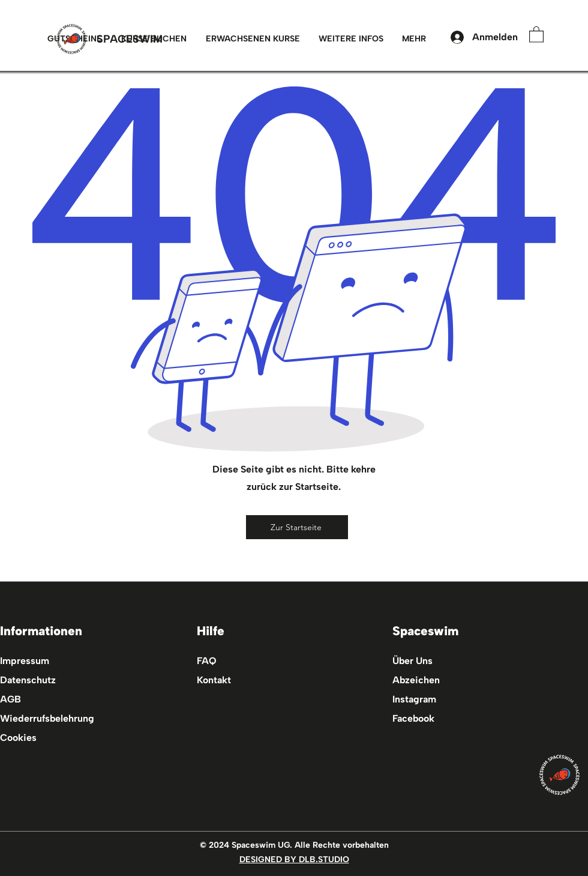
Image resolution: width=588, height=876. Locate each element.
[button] (253, 39)
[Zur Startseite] (297, 527)
